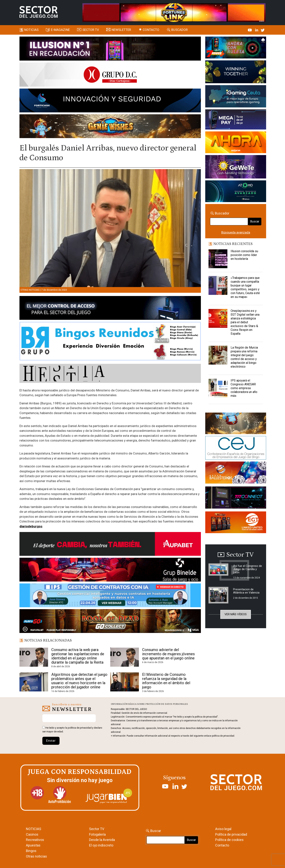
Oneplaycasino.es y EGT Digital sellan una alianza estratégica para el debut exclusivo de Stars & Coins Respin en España (245, 322)
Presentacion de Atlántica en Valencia (246, 591)
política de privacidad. (223, 736)
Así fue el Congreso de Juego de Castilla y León (248, 569)
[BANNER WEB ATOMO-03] (236, 192)
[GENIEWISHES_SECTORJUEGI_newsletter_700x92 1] (110, 127)
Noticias (31, 30)
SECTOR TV (91, 30)
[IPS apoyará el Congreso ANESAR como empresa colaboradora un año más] (218, 388)
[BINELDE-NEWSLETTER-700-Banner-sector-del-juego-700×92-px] (110, 570)
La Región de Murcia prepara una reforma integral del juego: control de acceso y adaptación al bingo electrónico (244, 357)
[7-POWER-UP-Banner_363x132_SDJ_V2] (236, 48)
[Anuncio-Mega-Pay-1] (236, 120)
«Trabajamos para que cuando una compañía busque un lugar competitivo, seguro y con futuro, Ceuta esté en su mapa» (245, 287)
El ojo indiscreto (101, 845)
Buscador (180, 30)
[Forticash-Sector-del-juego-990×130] (110, 101)
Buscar (255, 221)
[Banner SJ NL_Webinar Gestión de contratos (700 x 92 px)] (110, 596)
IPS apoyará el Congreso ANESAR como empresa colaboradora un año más (244, 388)
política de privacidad (80, 728)
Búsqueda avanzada (236, 232)
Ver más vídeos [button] (236, 614)
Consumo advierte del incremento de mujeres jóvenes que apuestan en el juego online (168, 654)
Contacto (151, 30)
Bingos (31, 851)
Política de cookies (229, 840)
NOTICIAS (34, 829)
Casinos (32, 834)
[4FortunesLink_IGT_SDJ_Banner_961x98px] (174, 12)
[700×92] (110, 622)
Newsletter (121, 30)
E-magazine (60, 30)
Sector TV (97, 829)
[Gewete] (236, 167)
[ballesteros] (236, 474)
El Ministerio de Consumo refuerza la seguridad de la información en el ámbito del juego (166, 681)
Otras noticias (30, 290)
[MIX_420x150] (236, 523)
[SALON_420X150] (236, 143)
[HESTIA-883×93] (110, 374)
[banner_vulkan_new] (110, 309)
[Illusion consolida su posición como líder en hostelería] (218, 259)
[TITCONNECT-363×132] (236, 498)
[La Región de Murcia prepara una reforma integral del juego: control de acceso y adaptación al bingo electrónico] (218, 355)
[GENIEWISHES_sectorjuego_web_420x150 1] (236, 424)
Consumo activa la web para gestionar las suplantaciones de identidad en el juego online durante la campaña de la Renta (78, 656)
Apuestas (33, 845)
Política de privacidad (231, 834)
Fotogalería (97, 834)
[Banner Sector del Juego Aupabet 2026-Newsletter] (110, 545)
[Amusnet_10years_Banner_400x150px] (236, 73)
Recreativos (35, 840)
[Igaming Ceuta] (236, 97)
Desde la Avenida (102, 840)
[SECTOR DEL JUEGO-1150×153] (110, 75)
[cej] (236, 449)
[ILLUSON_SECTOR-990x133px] (110, 49)
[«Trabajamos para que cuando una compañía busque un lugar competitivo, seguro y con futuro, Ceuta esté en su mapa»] (218, 286)
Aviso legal (223, 829)
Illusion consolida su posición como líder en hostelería (244, 255)
